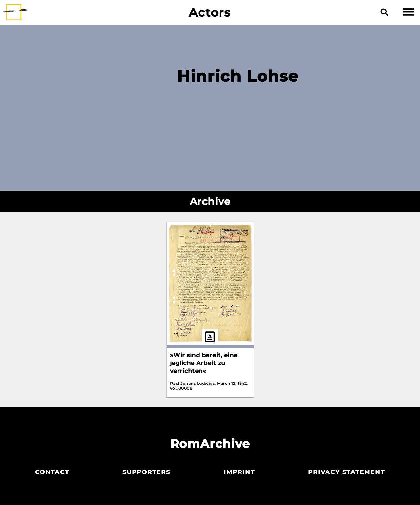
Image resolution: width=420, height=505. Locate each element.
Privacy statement (346, 472)
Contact (52, 472)
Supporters (146, 472)
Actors (210, 12)
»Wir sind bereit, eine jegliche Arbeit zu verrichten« (204, 363)
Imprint (239, 472)
